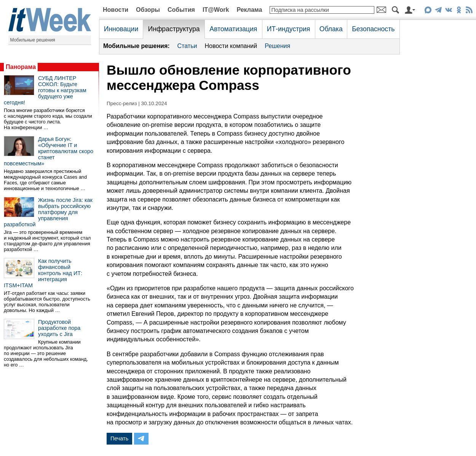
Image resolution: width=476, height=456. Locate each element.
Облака (331, 29)
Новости (116, 10)
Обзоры (148, 10)
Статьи (187, 46)
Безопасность (373, 29)
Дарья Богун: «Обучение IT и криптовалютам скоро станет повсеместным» (49, 151)
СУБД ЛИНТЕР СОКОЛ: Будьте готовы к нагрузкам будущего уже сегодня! (45, 90)
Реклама (249, 10)
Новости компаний (231, 46)
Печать (119, 438)
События (181, 10)
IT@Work (216, 10)
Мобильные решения (33, 40)
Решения (277, 46)
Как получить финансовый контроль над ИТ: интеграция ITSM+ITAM (43, 273)
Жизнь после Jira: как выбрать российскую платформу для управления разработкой (48, 212)
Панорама (21, 67)
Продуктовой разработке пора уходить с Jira (59, 328)
